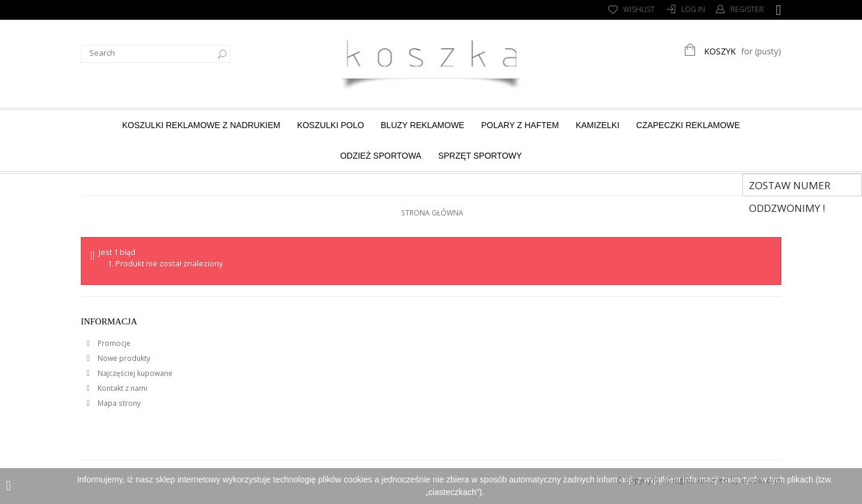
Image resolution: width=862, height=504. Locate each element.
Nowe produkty (123, 358)
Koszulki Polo (330, 125)
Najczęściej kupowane (134, 373)
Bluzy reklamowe (423, 125)
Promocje (113, 343)
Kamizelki (598, 125)
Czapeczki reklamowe (688, 125)
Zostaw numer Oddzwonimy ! (790, 187)
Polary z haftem (520, 125)
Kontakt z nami (122, 388)
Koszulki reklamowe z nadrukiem (201, 125)
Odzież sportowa (381, 156)
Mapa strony (118, 403)
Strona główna (432, 213)
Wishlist (639, 9)
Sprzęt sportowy (480, 156)
